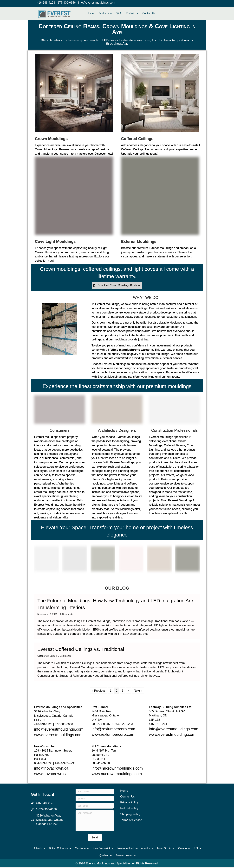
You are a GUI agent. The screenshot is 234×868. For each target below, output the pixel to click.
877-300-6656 (67, 3)
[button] (117, 286)
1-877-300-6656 (46, 810)
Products (104, 13)
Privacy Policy (129, 803)
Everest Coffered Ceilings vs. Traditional (81, 650)
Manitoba (80, 849)
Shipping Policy (130, 815)
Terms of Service (131, 821)
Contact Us (149, 13)
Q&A (118, 13)
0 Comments (67, 615)
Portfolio (131, 13)
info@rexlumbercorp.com (113, 730)
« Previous (99, 691)
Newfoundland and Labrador (134, 849)
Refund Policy (129, 809)
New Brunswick (101, 849)
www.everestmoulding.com (172, 735)
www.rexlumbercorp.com (113, 735)
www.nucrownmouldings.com (117, 775)
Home (90, 13)
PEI (196, 849)
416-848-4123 (46, 3)
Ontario (182, 849)
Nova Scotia (164, 849)
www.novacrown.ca (51, 775)
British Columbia (58, 849)
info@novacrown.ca (51, 769)
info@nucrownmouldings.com (117, 769)
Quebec (104, 856)
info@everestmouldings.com (97, 3)
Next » (138, 691)
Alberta (38, 849)
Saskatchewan (124, 856)
